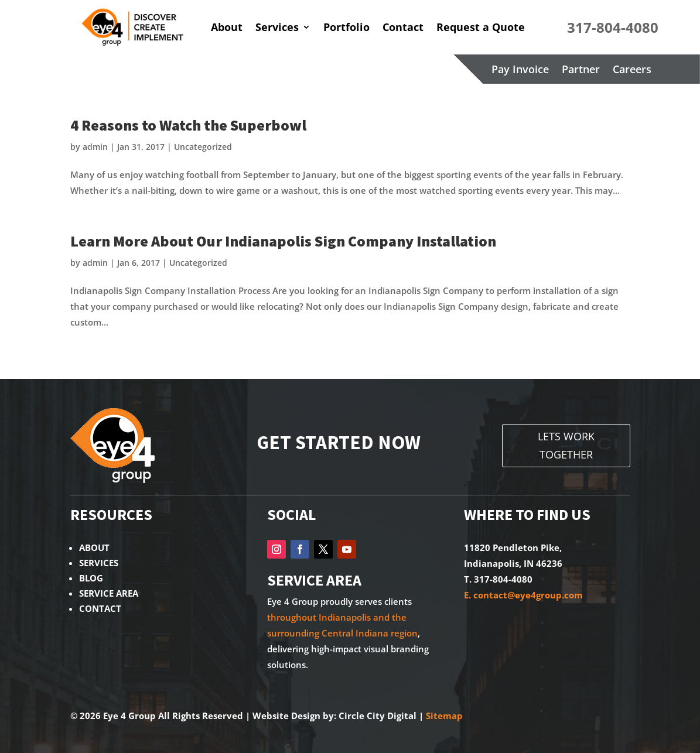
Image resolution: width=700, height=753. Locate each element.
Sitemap (444, 716)
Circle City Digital (378, 716)
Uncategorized (203, 147)
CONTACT (100, 608)
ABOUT (94, 547)
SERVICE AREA (109, 593)
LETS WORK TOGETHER (566, 445)
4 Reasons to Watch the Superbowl (188, 125)
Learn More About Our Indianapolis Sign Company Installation (283, 241)
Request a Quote (481, 27)
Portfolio (346, 27)
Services (277, 27)
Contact (403, 27)
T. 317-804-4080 (498, 579)
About (227, 27)
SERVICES (99, 563)
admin (95, 147)
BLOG (91, 578)
